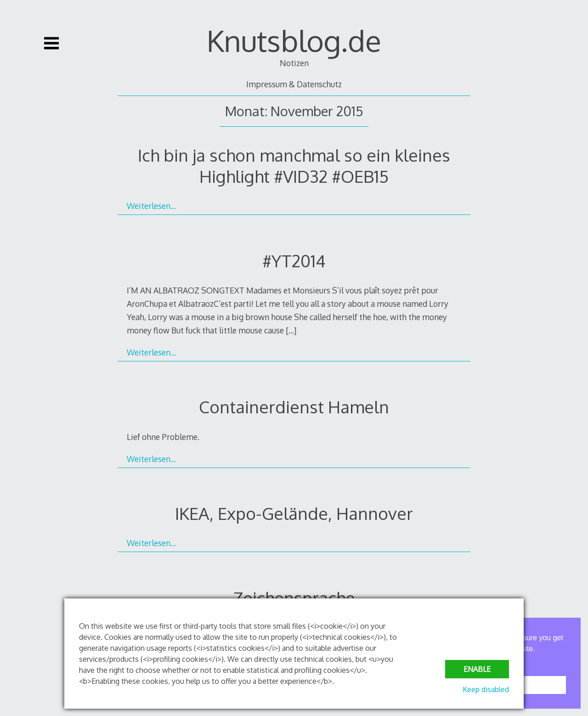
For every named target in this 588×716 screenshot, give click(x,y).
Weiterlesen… (151, 206)
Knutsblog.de (294, 40)
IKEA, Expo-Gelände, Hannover (294, 513)
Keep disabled (486, 689)
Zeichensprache (294, 598)
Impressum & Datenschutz (294, 84)
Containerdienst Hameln (294, 407)
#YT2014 (294, 261)
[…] (291, 330)
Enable (477, 669)
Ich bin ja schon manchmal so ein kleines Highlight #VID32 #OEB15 (294, 166)
